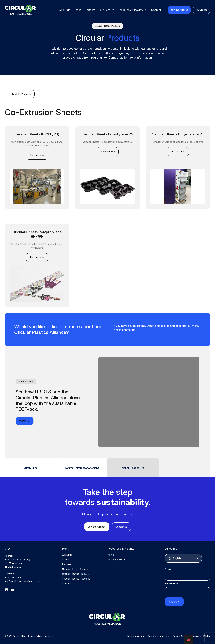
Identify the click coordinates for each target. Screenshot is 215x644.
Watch (23, 421)
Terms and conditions (159, 636)
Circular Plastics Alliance (75, 569)
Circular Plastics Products (76, 574)
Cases (77, 10)
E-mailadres (172, 584)
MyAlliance (202, 10)
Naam (168, 569)
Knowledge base (117, 560)
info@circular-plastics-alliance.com (22, 581)
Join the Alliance (179, 10)
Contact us (121, 527)
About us (64, 10)
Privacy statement (136, 636)
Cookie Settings (181, 636)
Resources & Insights (131, 10)
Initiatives (105, 10)
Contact (156, 10)
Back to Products (21, 94)
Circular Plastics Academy (76, 579)
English (177, 558)
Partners (90, 10)
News (111, 555)
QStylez (206, 636)
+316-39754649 (13, 577)
